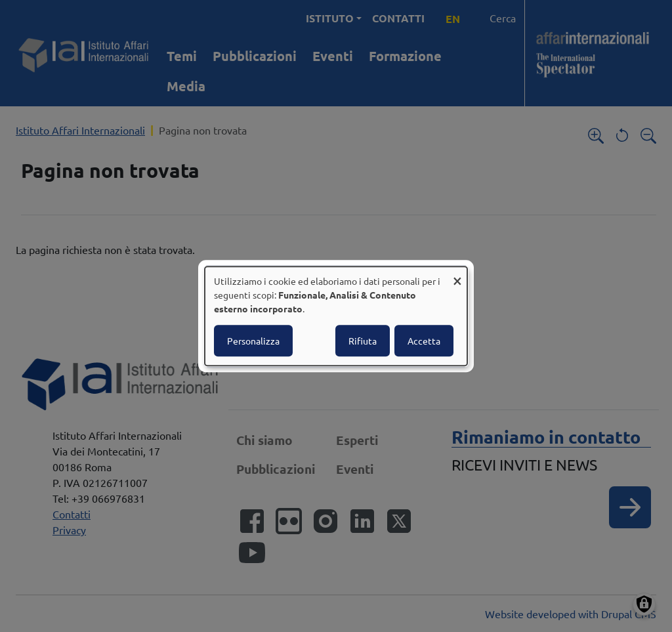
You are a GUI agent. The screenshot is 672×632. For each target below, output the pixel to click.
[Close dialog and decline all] (457, 275)
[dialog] (336, 316)
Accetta (424, 341)
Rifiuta (363, 341)
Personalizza (253, 341)
